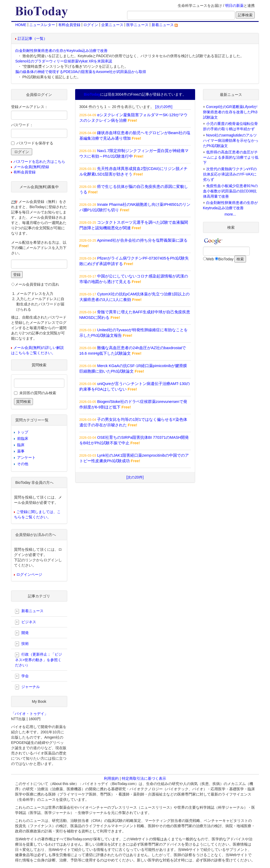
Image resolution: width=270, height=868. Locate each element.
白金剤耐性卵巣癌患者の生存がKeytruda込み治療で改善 (61, 51)
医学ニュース (137, 25)
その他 (23, 464)
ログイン (91, 25)
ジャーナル (27, 687)
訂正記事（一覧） (32, 38)
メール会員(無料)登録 (31, 167)
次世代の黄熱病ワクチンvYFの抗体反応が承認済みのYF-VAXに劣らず (230, 174)
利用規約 (111, 778)
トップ (23, 432)
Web (210, 259)
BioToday (226, 259)
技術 (22, 644)
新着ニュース (165, 25)
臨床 (21, 445)
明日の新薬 (234, 6)
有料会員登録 (69, 25)
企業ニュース (112, 25)
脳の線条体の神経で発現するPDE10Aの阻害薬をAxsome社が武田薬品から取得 (81, 72)
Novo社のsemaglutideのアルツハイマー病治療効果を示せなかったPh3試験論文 (231, 140)
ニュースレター (42, 25)
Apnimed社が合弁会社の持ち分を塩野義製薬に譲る (142, 240)
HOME (21, 25)
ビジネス (26, 622)
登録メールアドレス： (30, 107)
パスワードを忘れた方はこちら (39, 162)
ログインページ (29, 574)
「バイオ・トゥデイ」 (30, 714)
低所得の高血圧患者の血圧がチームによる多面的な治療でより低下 (231, 157)
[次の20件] (164, 107)
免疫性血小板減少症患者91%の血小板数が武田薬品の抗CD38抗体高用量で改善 (230, 191)
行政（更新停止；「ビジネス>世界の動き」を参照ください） (38, 660)
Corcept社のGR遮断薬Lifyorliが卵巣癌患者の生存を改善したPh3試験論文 (230, 112)
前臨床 (23, 438)
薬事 (21, 451)
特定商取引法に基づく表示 (144, 778)
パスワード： (22, 125)
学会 (22, 676)
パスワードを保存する (35, 143)
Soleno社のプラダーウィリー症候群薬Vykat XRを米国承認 (64, 61)
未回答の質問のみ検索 (38, 393)
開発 (22, 633)
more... (230, 214)
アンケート (26, 457)
